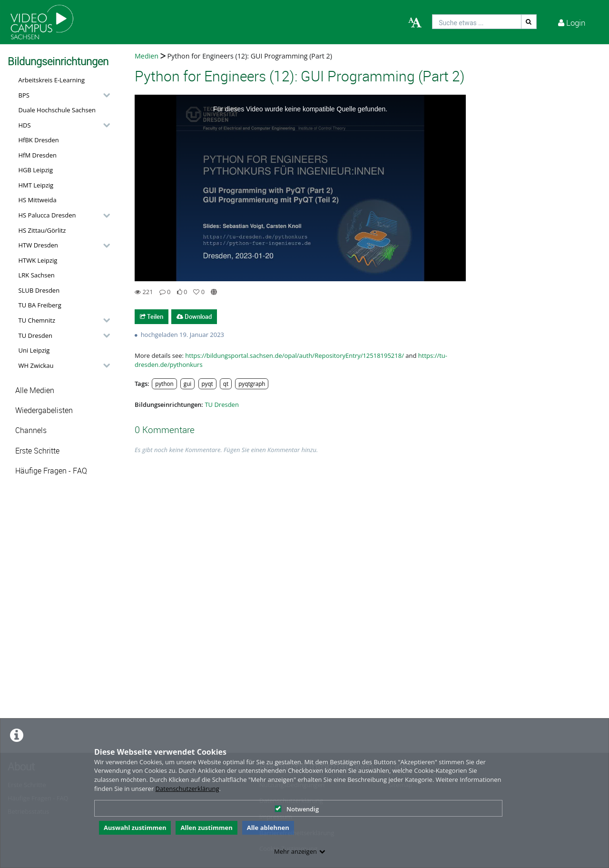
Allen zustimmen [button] (206, 828)
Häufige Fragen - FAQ (51, 471)
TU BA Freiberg (40, 305)
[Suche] (529, 22)
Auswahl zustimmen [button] (135, 828)
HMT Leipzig (36, 185)
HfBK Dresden (39, 140)
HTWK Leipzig (38, 260)
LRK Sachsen (37, 275)
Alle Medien (35, 390)
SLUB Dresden (39, 290)
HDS (25, 125)
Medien (147, 56)
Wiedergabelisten (44, 410)
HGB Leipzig (36, 170)
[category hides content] (104, 95)
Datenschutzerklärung (187, 789)
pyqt (207, 384)
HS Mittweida (38, 200)
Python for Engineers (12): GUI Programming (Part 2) (249, 56)
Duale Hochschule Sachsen (57, 110)
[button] (62, 95)
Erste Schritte (37, 451)
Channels (31, 430)
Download (194, 316)
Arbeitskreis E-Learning (52, 80)
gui (187, 384)
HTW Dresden (39, 245)
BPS (24, 95)
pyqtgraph (252, 384)
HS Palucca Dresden (47, 215)
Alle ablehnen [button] (268, 828)
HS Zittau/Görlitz (42, 230)
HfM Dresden (38, 155)
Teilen (152, 316)
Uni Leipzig (34, 350)
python (164, 384)
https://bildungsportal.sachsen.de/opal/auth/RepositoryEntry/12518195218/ (295, 355)
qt (226, 384)
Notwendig (297, 809)
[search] (477, 22)
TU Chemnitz (37, 320)
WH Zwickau (36, 365)
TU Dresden (35, 335)
